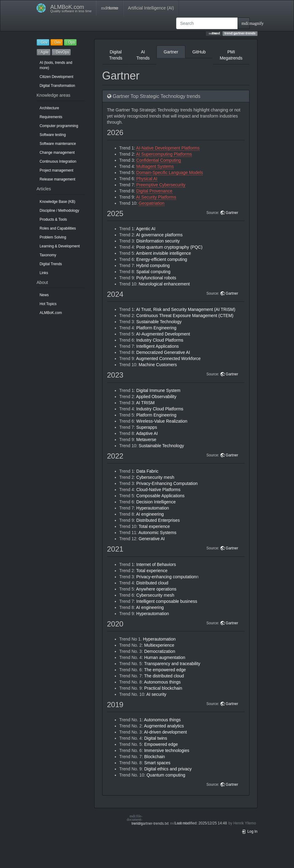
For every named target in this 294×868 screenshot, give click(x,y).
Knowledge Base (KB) (57, 202)
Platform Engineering (156, 328)
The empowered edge (165, 670)
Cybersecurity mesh (155, 477)
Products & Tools (53, 219)
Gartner (171, 52)
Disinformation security (158, 241)
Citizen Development (56, 77)
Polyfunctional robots (156, 278)
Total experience (154, 526)
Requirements (51, 117)
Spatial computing (153, 272)
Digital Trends (51, 264)
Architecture (49, 108)
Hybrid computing (153, 265)
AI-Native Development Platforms (168, 148)
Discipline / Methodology (59, 211)
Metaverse (146, 440)
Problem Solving (53, 237)
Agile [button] (44, 52)
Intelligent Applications (158, 346)
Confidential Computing (159, 160)
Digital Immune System (158, 390)
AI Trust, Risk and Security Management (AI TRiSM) (186, 309)
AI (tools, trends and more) (56, 65)
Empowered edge (161, 744)
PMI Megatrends (231, 55)
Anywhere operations (156, 589)
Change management (57, 153)
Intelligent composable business (167, 601)
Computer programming (59, 126)
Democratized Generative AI (163, 352)
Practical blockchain (163, 688)
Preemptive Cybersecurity (161, 185)
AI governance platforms (159, 235)
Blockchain (155, 757)
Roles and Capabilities (58, 228)
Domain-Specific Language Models (170, 172)
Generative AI (152, 539)
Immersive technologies (167, 750)
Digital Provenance (154, 191)
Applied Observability (156, 397)
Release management (57, 179)
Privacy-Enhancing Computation (167, 483)
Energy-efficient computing (162, 259)
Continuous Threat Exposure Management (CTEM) (185, 316)
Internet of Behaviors (156, 564)
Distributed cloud (152, 583)
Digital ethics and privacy (168, 769)
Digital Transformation (57, 86)
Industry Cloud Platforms (160, 340)
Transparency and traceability (172, 664)
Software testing (53, 135)
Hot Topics (48, 304)
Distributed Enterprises (158, 520)
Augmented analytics (164, 726)
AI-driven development (165, 732)
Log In (250, 831)
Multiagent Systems (155, 166)
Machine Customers (158, 365)
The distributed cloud (164, 676)
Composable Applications (160, 496)
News (44, 295)
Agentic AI (146, 229)
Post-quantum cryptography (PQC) (169, 247)
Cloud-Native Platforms (158, 490)
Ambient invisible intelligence (163, 253)
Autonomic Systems (157, 533)
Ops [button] (70, 42)
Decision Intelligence (156, 502)
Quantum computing (166, 775)
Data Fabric (147, 471)
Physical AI (147, 179)
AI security (156, 694)
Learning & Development (60, 246)
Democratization (160, 651)
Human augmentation (165, 657)
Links (44, 273)
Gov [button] (43, 42)
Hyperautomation (153, 508)
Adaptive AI (147, 433)
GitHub (199, 52)
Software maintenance (58, 144)
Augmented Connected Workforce (168, 358)
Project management (56, 170)
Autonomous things (162, 682)
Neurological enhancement (164, 284)
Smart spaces (157, 763)
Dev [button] (57, 42)
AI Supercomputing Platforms (164, 154)
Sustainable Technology (159, 322)
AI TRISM (145, 403)
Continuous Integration (58, 161)
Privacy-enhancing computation (166, 577)
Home (109, 8)
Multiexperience (159, 645)
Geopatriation (152, 203)
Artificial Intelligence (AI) (151, 8)
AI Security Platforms (156, 197)
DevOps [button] (61, 52)
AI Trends (143, 55)
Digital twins (156, 738)
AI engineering (150, 514)
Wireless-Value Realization (162, 421)
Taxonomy (48, 255)
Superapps (147, 427)
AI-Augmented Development (163, 334)
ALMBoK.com (51, 313)
